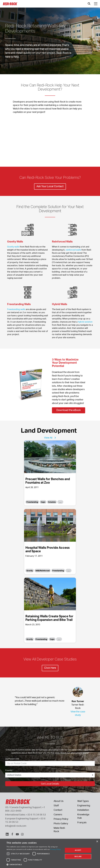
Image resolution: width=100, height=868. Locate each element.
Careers (58, 814)
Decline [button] (78, 856)
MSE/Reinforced (43, 571)
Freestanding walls (16, 309)
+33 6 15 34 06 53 (36, 815)
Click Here (50, 668)
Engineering (84, 805)
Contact (58, 810)
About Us (59, 801)
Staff (56, 805)
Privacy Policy (61, 819)
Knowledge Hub (83, 816)
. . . (60, 502)
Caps (43, 502)
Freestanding (32, 502)
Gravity (30, 571)
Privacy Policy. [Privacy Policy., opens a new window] (56, 849)
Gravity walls (13, 247)
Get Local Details (50, 784)
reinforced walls (73, 250)
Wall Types (83, 801)
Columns (52, 502)
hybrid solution (85, 322)
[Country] (50, 775)
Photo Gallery (61, 823)
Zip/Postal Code (12, 759)
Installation (83, 810)
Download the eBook (69, 410)
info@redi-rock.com (16, 826)
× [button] (97, 842)
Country (9, 770)
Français (82, 822)
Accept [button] (78, 850)
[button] (34, 864)
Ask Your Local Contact (50, 186)
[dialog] (50, 853)
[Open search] (89, 4)
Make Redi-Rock (60, 830)
